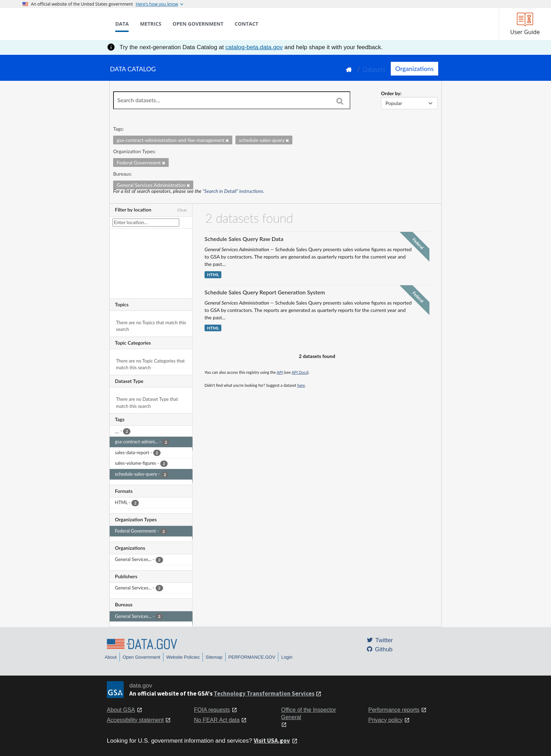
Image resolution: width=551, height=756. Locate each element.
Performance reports (394, 710)
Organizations (414, 69)
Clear (182, 210)
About (111, 657)
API (280, 372)
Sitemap (214, 657)
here (301, 385)
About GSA (121, 710)
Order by (391, 93)
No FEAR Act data (217, 720)
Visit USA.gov (272, 741)
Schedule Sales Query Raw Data (244, 239)
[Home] (58, 24)
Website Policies (183, 657)
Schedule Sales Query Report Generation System (265, 292)
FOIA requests (212, 710)
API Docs (300, 372)
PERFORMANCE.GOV (252, 657)
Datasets (374, 69)
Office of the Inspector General (309, 713)
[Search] (340, 101)
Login (287, 657)
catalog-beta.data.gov (254, 47)
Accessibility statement (135, 720)
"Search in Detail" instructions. (234, 191)
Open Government (141, 657)
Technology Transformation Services (264, 693)
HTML (213, 275)
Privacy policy (385, 720)
